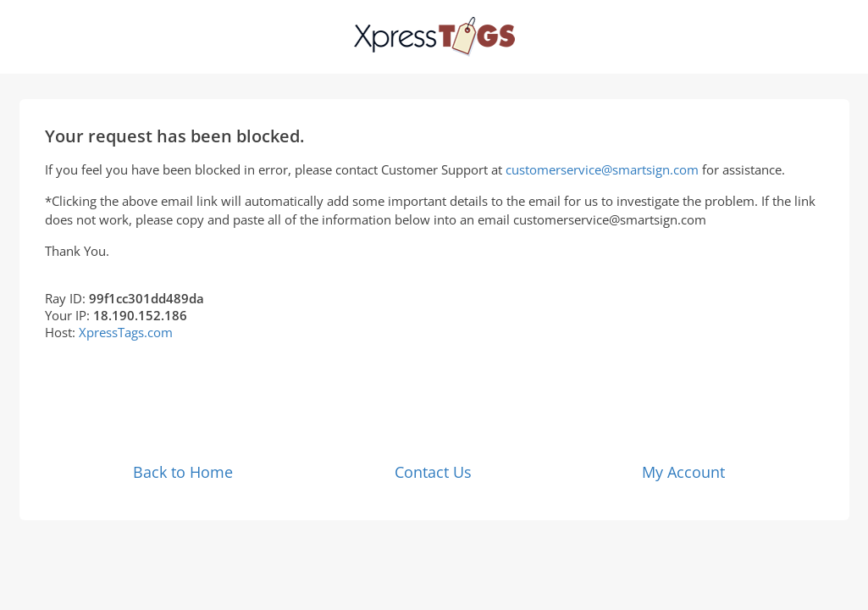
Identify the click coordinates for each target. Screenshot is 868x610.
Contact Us (433, 472)
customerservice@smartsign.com (602, 169)
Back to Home (183, 472)
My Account (683, 472)
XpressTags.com (126, 332)
